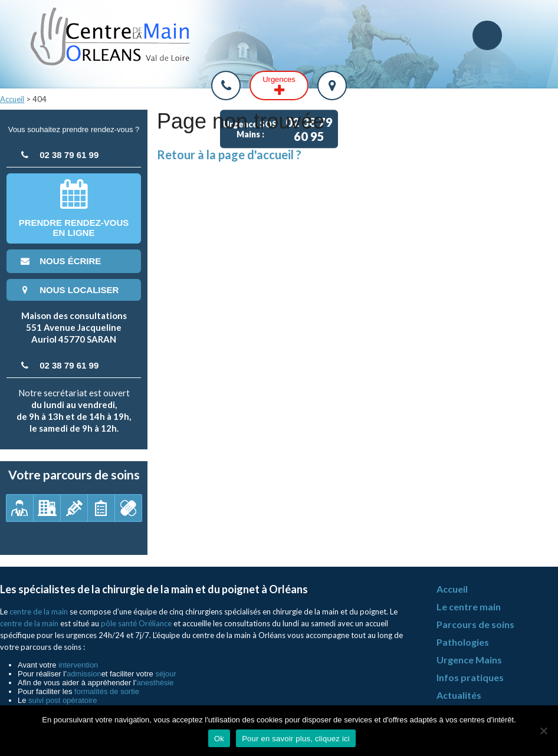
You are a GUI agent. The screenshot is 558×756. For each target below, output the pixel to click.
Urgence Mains (469, 660)
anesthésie (155, 683)
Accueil (12, 99)
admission (84, 674)
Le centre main (469, 607)
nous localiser (68, 290)
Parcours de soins (475, 624)
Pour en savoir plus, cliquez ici (296, 739)
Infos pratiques (470, 677)
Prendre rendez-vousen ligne (74, 208)
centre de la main (39, 612)
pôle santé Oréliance (136, 623)
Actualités (459, 695)
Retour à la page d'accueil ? (229, 155)
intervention (78, 665)
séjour (165, 674)
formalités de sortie (107, 691)
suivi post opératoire (63, 700)
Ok (219, 739)
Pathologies (463, 642)
